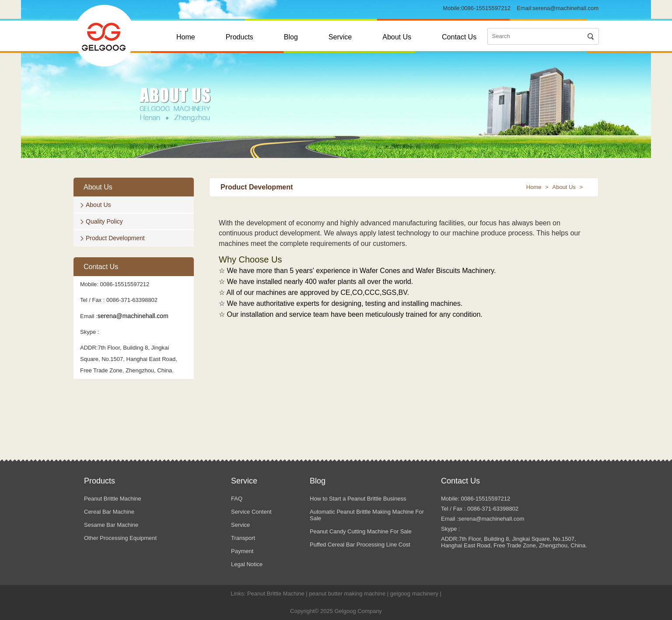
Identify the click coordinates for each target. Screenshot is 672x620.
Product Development (115, 238)
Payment (242, 551)
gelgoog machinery (414, 594)
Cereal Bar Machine (109, 512)
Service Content (251, 512)
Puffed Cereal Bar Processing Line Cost (360, 545)
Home (186, 37)
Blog (291, 37)
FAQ (237, 499)
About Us (397, 37)
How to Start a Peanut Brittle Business (358, 499)
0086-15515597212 (486, 8)
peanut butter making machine (347, 594)
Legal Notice (247, 564)
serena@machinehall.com (566, 8)
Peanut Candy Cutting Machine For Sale (361, 531)
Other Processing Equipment (120, 538)
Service (340, 37)
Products (240, 37)
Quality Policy (104, 221)
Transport (243, 538)
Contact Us (459, 37)
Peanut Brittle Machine (113, 499)
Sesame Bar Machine (111, 525)
